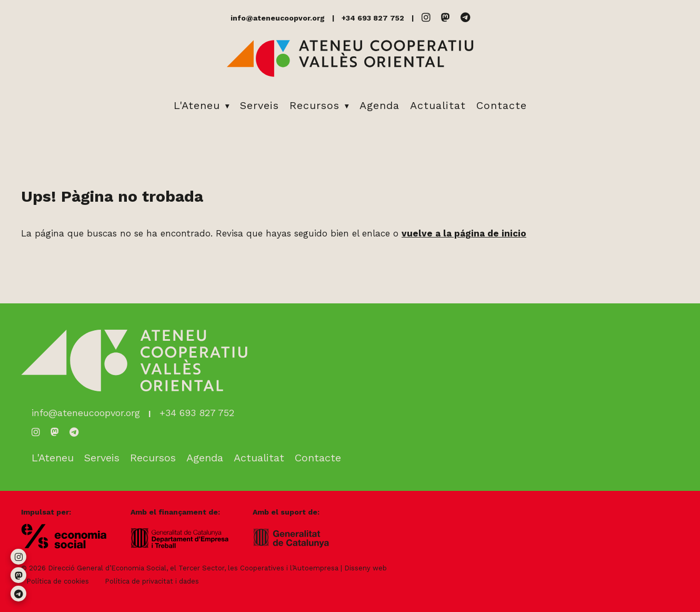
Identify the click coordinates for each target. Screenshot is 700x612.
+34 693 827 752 (373, 18)
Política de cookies (58, 581)
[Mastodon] (446, 18)
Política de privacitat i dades (152, 581)
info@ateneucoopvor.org (278, 18)
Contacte (502, 105)
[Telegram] (465, 18)
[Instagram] (426, 18)
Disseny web (366, 568)
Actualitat (438, 105)
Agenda (379, 105)
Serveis (259, 105)
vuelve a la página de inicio (464, 233)
